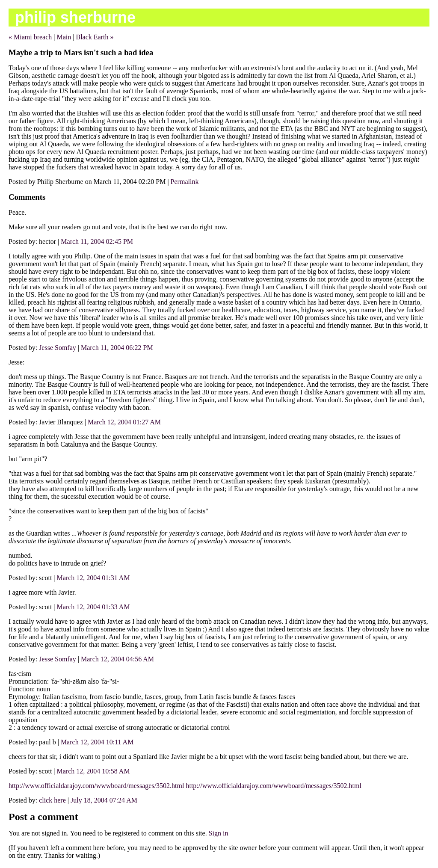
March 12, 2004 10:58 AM (93, 771)
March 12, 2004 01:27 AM (124, 422)
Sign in (219, 833)
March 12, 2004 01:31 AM (93, 578)
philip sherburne (75, 17)
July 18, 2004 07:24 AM (104, 800)
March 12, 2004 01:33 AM (93, 607)
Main (64, 37)
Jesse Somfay (58, 348)
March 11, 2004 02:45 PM (97, 241)
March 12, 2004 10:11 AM (97, 742)
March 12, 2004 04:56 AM (117, 659)
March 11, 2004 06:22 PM (117, 348)
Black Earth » (95, 37)
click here (52, 800)
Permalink (185, 182)
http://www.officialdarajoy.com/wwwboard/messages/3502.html (96, 786)
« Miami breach (30, 37)
